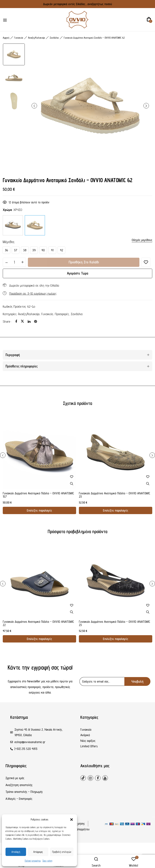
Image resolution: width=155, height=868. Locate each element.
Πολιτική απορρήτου (33, 861)
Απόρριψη (38, 852)
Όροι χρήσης (48, 861)
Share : (7, 321)
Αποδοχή (16, 852)
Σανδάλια (54, 38)
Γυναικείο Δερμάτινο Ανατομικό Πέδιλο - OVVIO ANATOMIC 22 (38, 623)
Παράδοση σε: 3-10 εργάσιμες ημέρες (33, 293)
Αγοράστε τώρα (78, 273)
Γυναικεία (19, 38)
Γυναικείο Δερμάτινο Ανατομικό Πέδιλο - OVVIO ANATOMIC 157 (38, 495)
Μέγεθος (9, 242)
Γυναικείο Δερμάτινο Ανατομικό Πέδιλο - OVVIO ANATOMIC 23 (115, 495)
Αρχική (6, 38)
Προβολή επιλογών (62, 852)
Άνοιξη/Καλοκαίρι (36, 38)
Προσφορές (62, 314)
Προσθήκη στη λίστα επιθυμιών (146, 262)
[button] (72, 820)
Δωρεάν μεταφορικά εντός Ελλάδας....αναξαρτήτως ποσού (77, 4)
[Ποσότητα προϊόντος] (14, 262)
